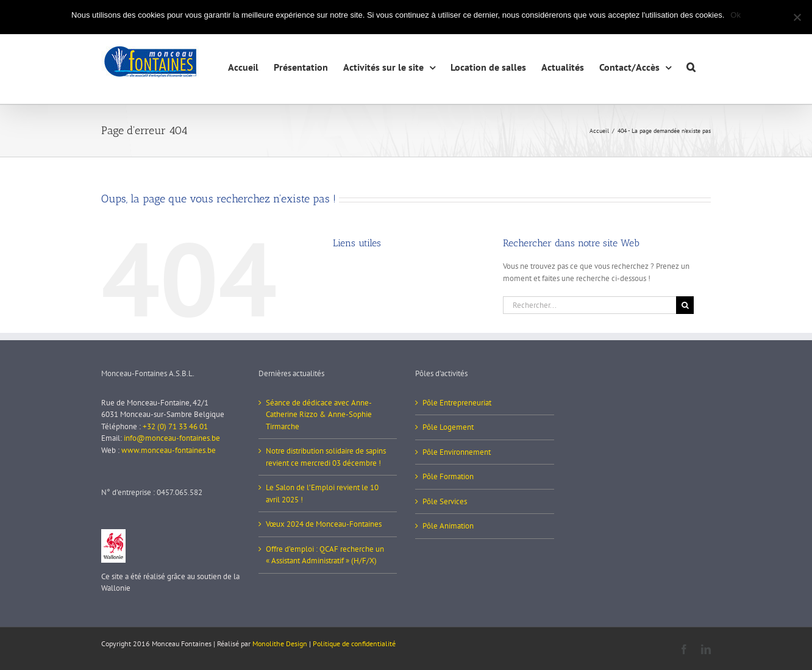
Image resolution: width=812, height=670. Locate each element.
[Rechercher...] (589, 305)
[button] (691, 66)
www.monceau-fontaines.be (169, 450)
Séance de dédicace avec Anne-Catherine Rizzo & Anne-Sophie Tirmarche (319, 415)
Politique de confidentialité (354, 643)
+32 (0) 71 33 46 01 (175, 426)
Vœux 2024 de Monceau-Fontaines (324, 524)
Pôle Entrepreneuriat (457, 403)
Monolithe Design (280, 643)
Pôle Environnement (457, 452)
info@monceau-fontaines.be (172, 438)
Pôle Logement (448, 427)
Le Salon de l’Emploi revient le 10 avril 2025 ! (322, 494)
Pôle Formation (448, 476)
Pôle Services (445, 501)
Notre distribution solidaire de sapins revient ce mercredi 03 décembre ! (326, 457)
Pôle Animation (448, 526)
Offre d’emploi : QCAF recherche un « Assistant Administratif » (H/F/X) (325, 555)
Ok (735, 15)
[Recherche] (685, 305)
